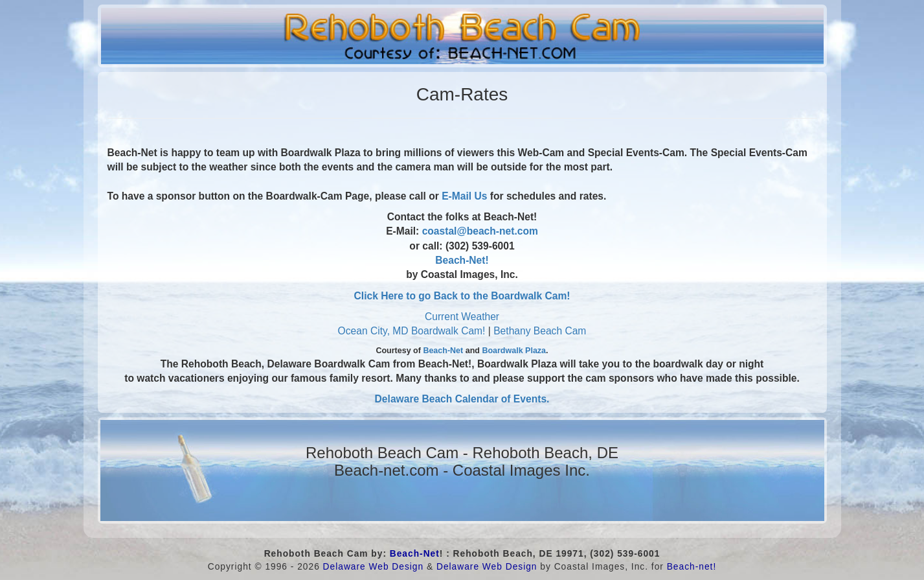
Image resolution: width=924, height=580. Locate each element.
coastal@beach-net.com (480, 231)
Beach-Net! (462, 260)
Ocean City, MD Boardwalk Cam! (412, 331)
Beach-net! (692, 567)
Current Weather (462, 317)
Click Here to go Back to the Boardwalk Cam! (462, 296)
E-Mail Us (464, 196)
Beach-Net (443, 351)
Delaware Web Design (374, 567)
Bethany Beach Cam (540, 331)
